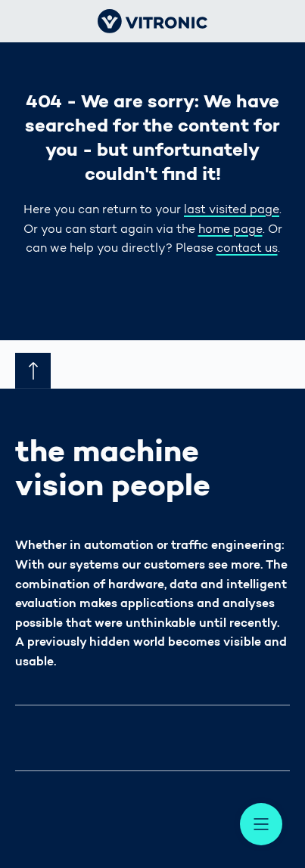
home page (230, 230)
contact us (247, 249)
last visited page (232, 210)
